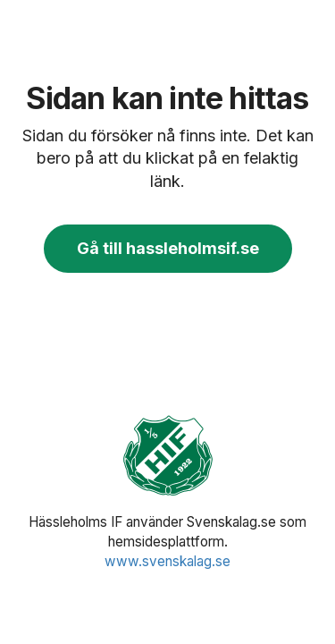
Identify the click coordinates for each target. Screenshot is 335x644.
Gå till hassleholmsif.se (168, 248)
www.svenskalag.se (167, 561)
